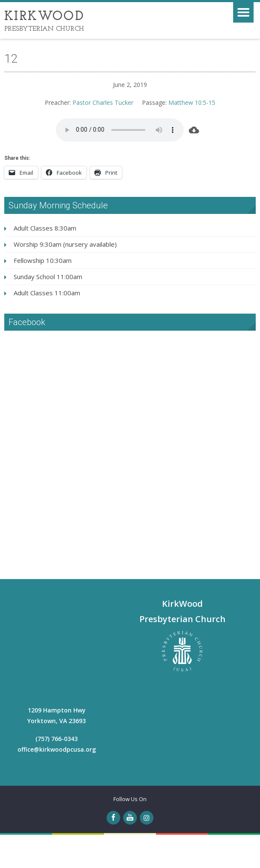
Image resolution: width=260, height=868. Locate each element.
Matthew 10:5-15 (192, 102)
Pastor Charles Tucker (103, 102)
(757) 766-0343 (56, 739)
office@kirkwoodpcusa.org (57, 749)
